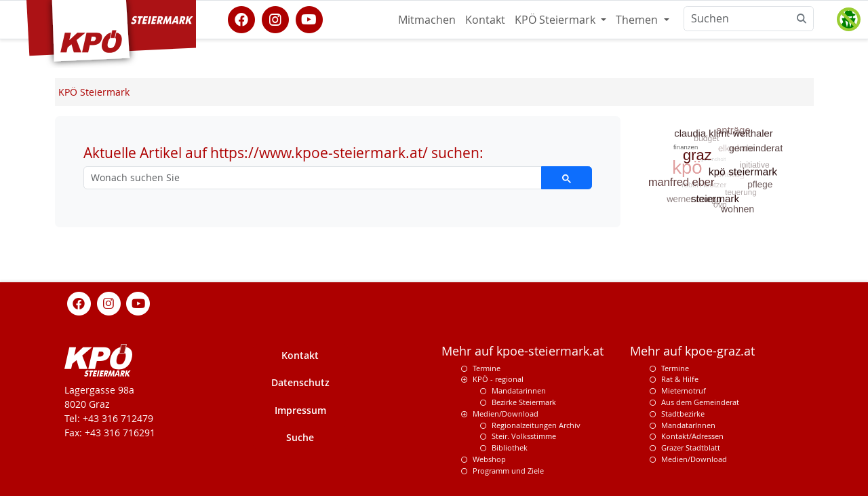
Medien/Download (506, 414)
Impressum (300, 410)
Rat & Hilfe (680, 379)
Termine (487, 368)
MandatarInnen (688, 425)
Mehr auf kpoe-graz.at (692, 351)
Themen (638, 20)
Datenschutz (300, 382)
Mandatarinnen (519, 390)
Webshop (489, 459)
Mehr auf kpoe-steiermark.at (522, 351)
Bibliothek (510, 447)
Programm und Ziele (508, 471)
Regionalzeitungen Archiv (536, 425)
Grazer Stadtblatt (691, 447)
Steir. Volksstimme (524, 436)
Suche (300, 437)
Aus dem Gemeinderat (700, 402)
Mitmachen (427, 20)
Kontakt (485, 20)
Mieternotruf (684, 390)
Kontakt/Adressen (692, 436)
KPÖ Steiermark (556, 20)
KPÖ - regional (498, 379)
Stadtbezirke (683, 414)
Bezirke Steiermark (524, 402)
